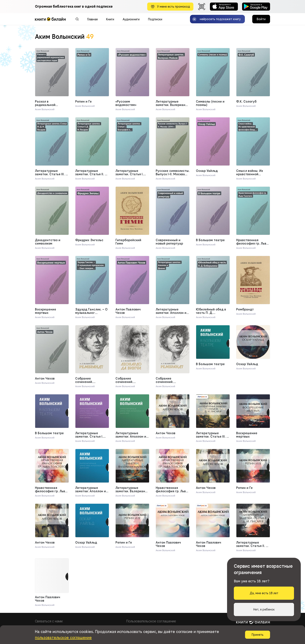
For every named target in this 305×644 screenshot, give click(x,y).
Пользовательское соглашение (151, 621)
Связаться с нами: (49, 621)
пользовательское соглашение (63, 638)
